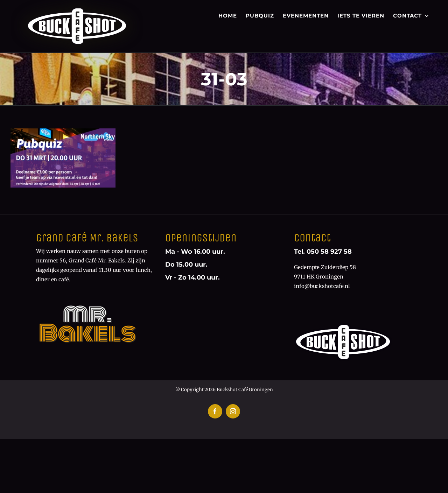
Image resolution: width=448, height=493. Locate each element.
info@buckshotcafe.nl (322, 286)
